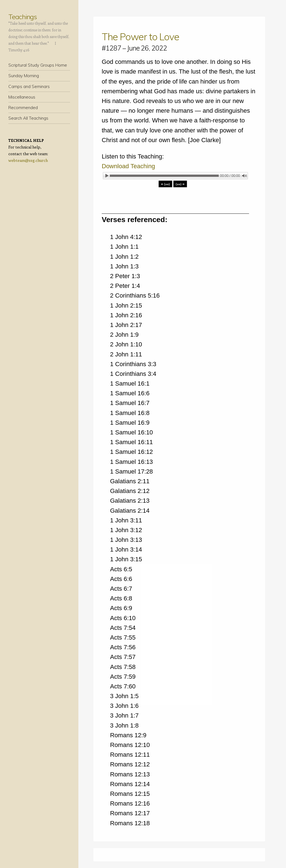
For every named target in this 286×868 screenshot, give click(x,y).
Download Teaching (128, 166)
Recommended (23, 108)
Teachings (23, 17)
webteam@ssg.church (28, 160)
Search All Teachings (28, 118)
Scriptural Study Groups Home (38, 65)
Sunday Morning (24, 76)
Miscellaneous (22, 97)
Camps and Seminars (29, 86)
